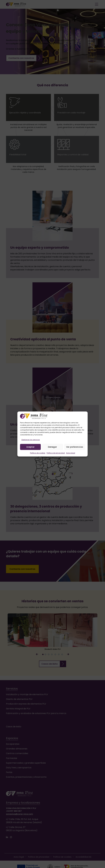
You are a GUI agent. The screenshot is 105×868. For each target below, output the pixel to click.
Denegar (52, 447)
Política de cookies (38, 453)
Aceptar (30, 447)
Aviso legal (71, 453)
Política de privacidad (56, 453)
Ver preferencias (75, 447)
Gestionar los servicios (31, 440)
